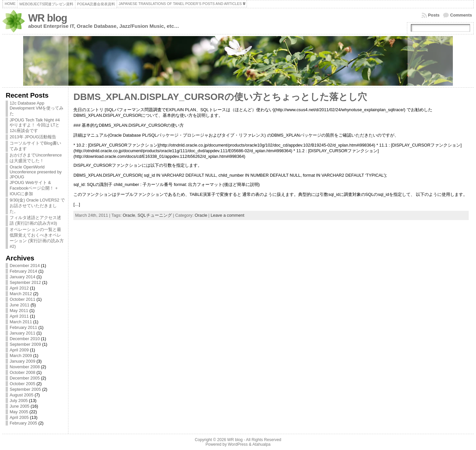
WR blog (48, 18)
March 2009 (21, 356)
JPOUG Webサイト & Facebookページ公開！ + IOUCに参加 (34, 188)
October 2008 (22, 372)
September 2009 (25, 344)
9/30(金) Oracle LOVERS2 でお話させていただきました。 (37, 206)
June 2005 (20, 406)
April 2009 (19, 350)
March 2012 (21, 294)
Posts (434, 15)
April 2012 (19, 288)
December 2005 (25, 378)
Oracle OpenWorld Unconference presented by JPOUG (36, 172)
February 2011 (23, 327)
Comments (461, 15)
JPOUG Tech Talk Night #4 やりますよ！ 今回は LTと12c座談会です (35, 125)
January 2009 (22, 361)
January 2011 (22, 333)
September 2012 (25, 282)
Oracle (129, 215)
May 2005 (19, 412)
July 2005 (19, 401)
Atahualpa (261, 444)
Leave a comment (227, 215)
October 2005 (22, 384)
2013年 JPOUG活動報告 (33, 137)
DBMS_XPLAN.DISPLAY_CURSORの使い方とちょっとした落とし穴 (220, 97)
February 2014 (23, 271)
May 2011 (19, 311)
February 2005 (23, 423)
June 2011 (20, 305)
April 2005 (19, 417)
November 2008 (25, 367)
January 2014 (22, 277)
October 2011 (22, 299)
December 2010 (25, 339)
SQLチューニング (155, 215)
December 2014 (25, 266)
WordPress (238, 444)
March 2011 (21, 322)
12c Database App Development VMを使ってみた (37, 108)
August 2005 (21, 395)
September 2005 (25, 389)
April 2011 (19, 316)
